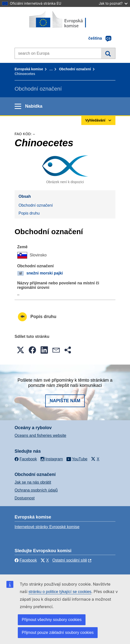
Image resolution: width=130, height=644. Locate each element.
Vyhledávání (108, 53)
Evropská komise (29, 69)
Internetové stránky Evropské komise (47, 527)
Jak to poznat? (113, 3)
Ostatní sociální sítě (70, 560)
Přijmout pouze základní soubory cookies (58, 632)
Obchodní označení (75, 69)
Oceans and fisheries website (40, 435)
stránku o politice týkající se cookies (60, 592)
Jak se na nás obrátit (33, 482)
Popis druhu (29, 213)
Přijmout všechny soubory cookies (52, 620)
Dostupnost (25, 498)
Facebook (26, 560)
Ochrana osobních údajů (36, 490)
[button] (21, 350)
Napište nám (65, 401)
